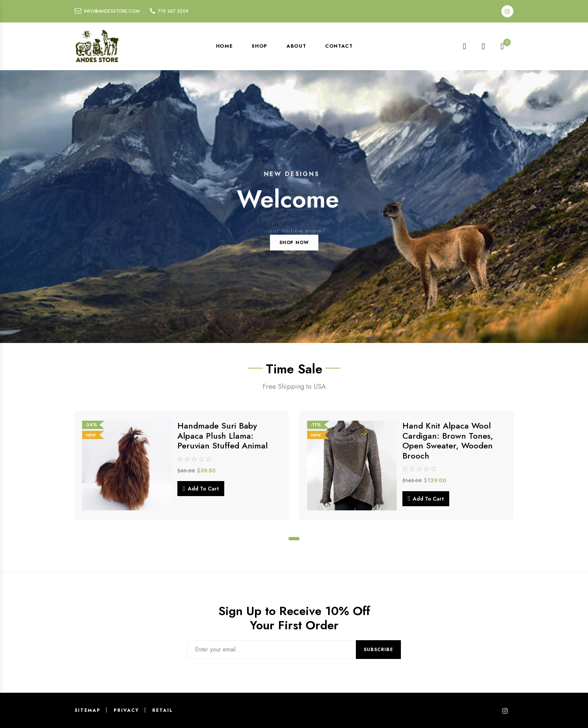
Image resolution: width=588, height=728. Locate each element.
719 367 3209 (173, 11)
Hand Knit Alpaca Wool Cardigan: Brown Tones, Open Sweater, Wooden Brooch (448, 440)
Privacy (126, 710)
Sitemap (88, 710)
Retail (163, 710)
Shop (259, 46)
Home (224, 46)
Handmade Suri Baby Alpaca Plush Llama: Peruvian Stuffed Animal (223, 435)
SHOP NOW (294, 254)
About (296, 46)
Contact (339, 46)
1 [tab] (294, 539)
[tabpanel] (181, 466)
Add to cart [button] (203, 489)
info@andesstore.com (112, 11)
